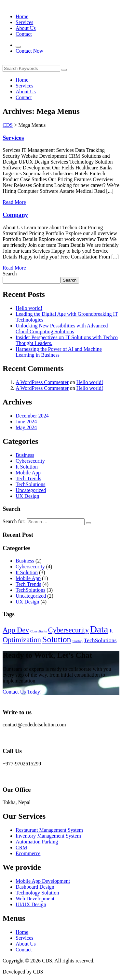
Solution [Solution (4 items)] (57, 639)
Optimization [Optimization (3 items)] (22, 640)
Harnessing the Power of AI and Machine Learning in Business (59, 352)
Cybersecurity (30, 461)
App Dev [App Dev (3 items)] (16, 630)
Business (25, 455)
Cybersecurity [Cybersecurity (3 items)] (68, 630)
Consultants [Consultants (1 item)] (38, 631)
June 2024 (26, 422)
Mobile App (28, 473)
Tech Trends (28, 478)
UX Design (27, 496)
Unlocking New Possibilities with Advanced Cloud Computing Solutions (62, 329)
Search (10, 274)
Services (13, 138)
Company (15, 215)
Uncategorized (31, 490)
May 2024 (26, 427)
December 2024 (32, 416)
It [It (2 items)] (111, 630)
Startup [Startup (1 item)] (78, 641)
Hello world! (29, 308)
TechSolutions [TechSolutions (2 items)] (100, 640)
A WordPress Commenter (42, 382)
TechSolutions (30, 484)
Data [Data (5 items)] (99, 629)
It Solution (27, 467)
